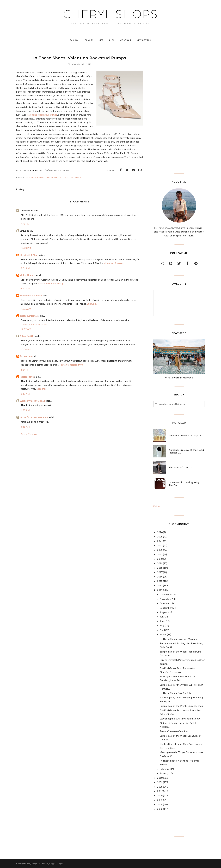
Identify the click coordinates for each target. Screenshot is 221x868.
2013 (160, 581)
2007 (160, 791)
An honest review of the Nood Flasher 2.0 (186, 451)
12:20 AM (26, 349)
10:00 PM (26, 248)
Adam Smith (27, 336)
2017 (160, 572)
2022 (160, 550)
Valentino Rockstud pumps (64, 178)
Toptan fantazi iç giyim (71, 365)
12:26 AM (26, 309)
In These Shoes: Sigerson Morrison (179, 639)
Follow (157, 506)
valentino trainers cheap (51, 283)
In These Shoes (36, 178)
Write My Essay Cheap (32, 401)
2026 (160, 532)
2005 (160, 800)
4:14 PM (25, 370)
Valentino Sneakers (114, 263)
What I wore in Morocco (179, 378)
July (162, 617)
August (164, 612)
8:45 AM (25, 427)
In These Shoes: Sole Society (176, 693)
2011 (160, 590)
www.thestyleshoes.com (34, 324)
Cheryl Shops (110, 14)
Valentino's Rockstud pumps (42, 115)
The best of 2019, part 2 (183, 467)
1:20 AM (25, 410)
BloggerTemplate (57, 864)
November (165, 599)
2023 (160, 545)
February (165, 769)
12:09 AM (26, 329)
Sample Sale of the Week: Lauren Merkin (181, 706)
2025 (160, 537)
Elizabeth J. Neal (29, 255)
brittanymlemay (29, 316)
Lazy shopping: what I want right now (180, 719)
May (162, 625)
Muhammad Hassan (31, 295)
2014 (160, 577)
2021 (160, 554)
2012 (160, 585)
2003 (160, 809)
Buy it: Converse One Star (174, 731)
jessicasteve (27, 377)
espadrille (41, 389)
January (164, 773)
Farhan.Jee (26, 356)
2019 (160, 563)
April (162, 630)
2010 (160, 778)
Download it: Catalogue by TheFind (184, 484)
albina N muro (28, 275)
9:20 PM (25, 224)
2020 (160, 559)
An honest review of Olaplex (185, 435)
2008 (160, 787)
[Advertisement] (179, 115)
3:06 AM (25, 268)
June (162, 621)
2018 (160, 568)
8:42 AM (25, 394)
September (166, 608)
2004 (160, 804)
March (163, 634)
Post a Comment (30, 434)
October (164, 603)
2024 (160, 541)
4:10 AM (25, 288)
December (165, 594)
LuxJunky (92, 304)
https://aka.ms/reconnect (34, 417)
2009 (160, 782)
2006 (160, 795)
